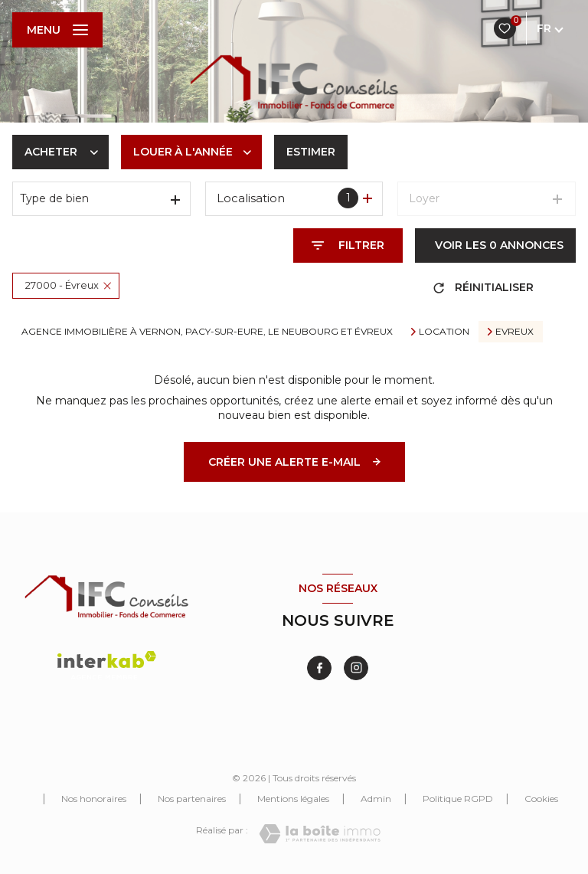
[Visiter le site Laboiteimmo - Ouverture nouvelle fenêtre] (320, 834)
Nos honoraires (94, 799)
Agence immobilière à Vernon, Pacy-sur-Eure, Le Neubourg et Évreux (207, 331)
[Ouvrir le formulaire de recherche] (348, 246)
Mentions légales (293, 799)
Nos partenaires (192, 799)
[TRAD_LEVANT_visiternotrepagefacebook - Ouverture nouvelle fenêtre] (319, 668)
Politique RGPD (458, 799)
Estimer (311, 152)
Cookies (541, 799)
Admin (376, 799)
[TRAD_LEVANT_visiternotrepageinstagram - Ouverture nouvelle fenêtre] (356, 668)
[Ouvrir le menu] (57, 30)
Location (444, 332)
